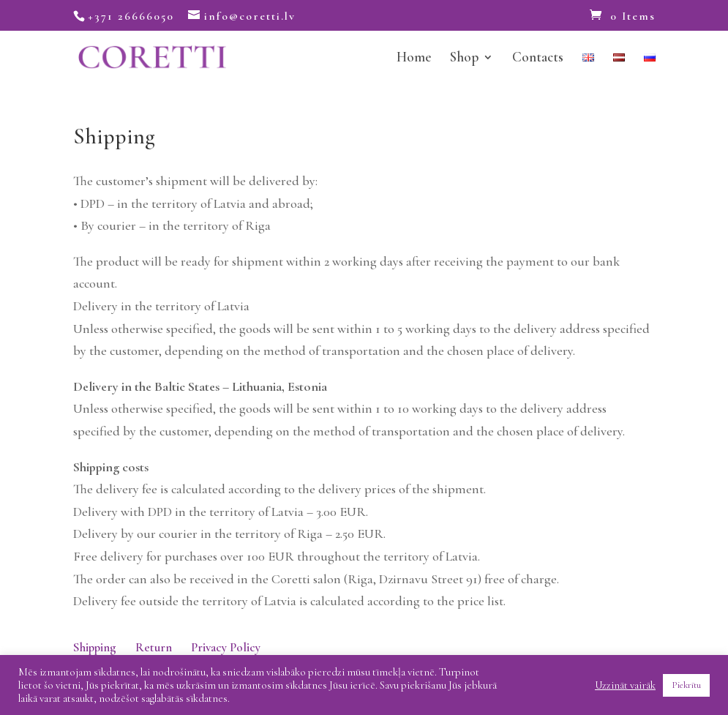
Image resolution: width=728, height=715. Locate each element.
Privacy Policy (226, 647)
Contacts (538, 59)
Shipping (95, 647)
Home (414, 59)
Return (154, 647)
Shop (464, 59)
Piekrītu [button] (686, 685)
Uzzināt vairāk (625, 685)
